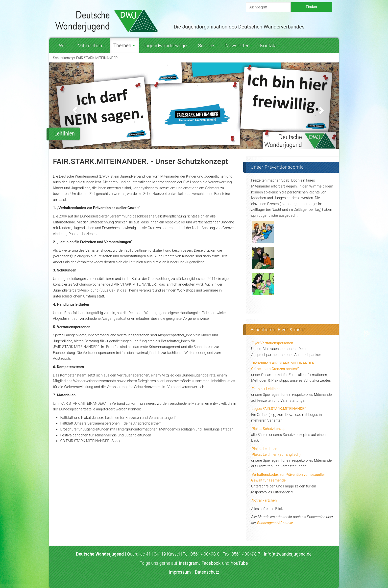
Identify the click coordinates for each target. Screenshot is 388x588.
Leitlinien (64, 134)
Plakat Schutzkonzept (269, 429)
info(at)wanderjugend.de (288, 554)
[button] (71, 106)
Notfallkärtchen (264, 500)
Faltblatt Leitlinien (266, 389)
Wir (64, 46)
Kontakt (270, 46)
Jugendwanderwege (166, 46)
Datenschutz (207, 572)
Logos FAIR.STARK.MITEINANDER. (280, 409)
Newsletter (239, 46)
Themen (124, 46)
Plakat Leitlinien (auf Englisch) (276, 454)
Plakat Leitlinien (265, 449)
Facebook (211, 563)
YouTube (239, 563)
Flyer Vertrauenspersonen (272, 343)
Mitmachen (91, 46)
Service (207, 46)
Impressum (180, 572)
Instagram (189, 563)
